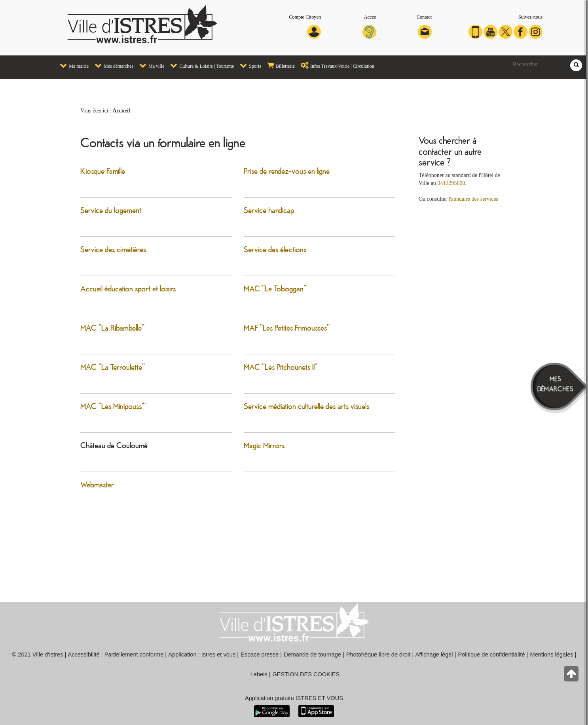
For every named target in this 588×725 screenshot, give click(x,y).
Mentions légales (551, 655)
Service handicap (269, 210)
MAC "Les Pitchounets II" (281, 367)
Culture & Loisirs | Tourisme (200, 65)
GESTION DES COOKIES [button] (306, 674)
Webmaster (97, 484)
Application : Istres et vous (202, 655)
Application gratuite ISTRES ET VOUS (294, 698)
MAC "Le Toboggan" (275, 288)
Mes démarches (112, 65)
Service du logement (111, 210)
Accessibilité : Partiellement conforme (116, 655)
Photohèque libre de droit (378, 655)
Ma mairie (72, 65)
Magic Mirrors (264, 445)
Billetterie (279, 65)
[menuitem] (71, 66)
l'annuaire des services (473, 199)
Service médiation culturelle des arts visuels (306, 406)
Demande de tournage (312, 655)
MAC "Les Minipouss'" (113, 406)
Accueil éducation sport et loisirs (128, 288)
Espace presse (260, 655)
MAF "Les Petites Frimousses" (287, 327)
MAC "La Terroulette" (113, 367)
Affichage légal (434, 655)
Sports (248, 65)
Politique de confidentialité (491, 655)
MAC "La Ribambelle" (112, 327)
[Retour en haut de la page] (572, 676)
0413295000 (451, 183)
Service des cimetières (113, 249)
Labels (259, 674)
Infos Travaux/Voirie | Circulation (336, 65)
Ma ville (150, 65)
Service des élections (275, 249)
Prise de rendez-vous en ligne (287, 171)
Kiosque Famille (103, 171)
